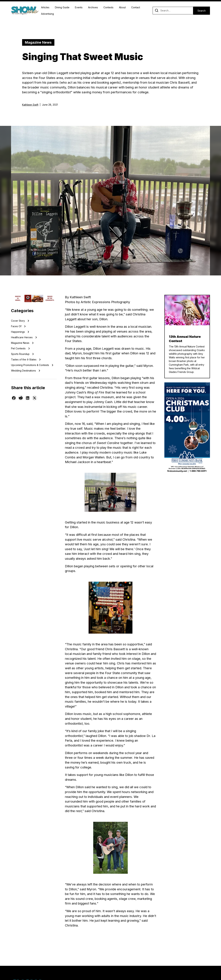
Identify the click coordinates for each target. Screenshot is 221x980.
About (122, 7)
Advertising (47, 14)
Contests (108, 7)
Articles (45, 7)
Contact (136, 7)
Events (79, 7)
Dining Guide (62, 7)
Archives (93, 7)
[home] (25, 11)
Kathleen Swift (30, 105)
